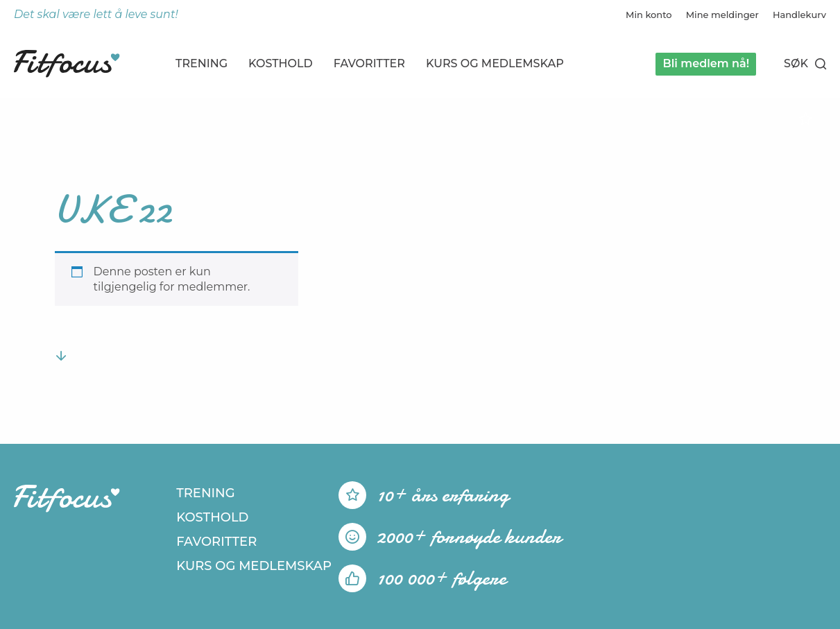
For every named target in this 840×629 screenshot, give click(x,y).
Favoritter (369, 63)
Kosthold (281, 63)
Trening (202, 63)
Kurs (495, 63)
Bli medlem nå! (706, 63)
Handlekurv (799, 15)
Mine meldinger (722, 15)
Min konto (649, 15)
